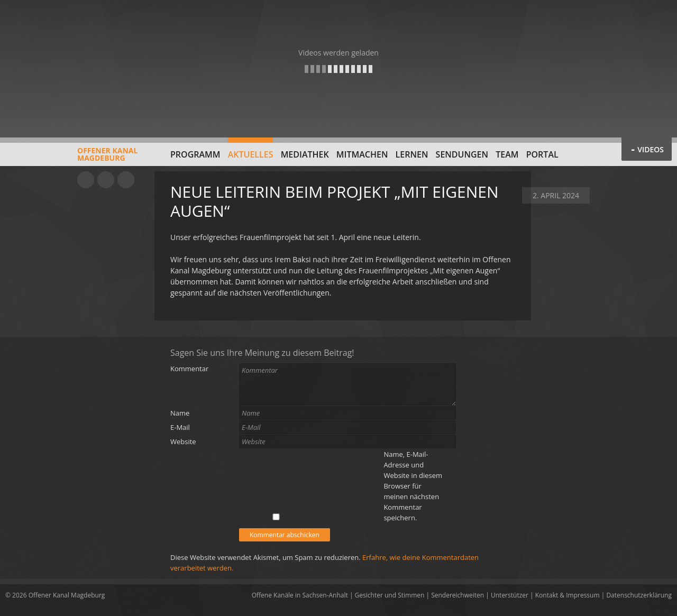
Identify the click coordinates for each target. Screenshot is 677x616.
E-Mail (180, 427)
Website (183, 442)
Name (180, 413)
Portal (542, 154)
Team (507, 154)
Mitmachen (362, 154)
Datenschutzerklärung (639, 595)
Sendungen (462, 154)
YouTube (86, 180)
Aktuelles (251, 154)
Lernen (412, 154)
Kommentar (189, 369)
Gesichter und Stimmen (390, 595)
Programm (195, 154)
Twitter (126, 180)
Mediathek (305, 154)
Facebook (106, 180)
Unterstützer (510, 595)
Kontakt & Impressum (568, 595)
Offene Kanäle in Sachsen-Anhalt (300, 595)
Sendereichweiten (458, 595)
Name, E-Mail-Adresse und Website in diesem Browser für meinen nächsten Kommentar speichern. (413, 486)
